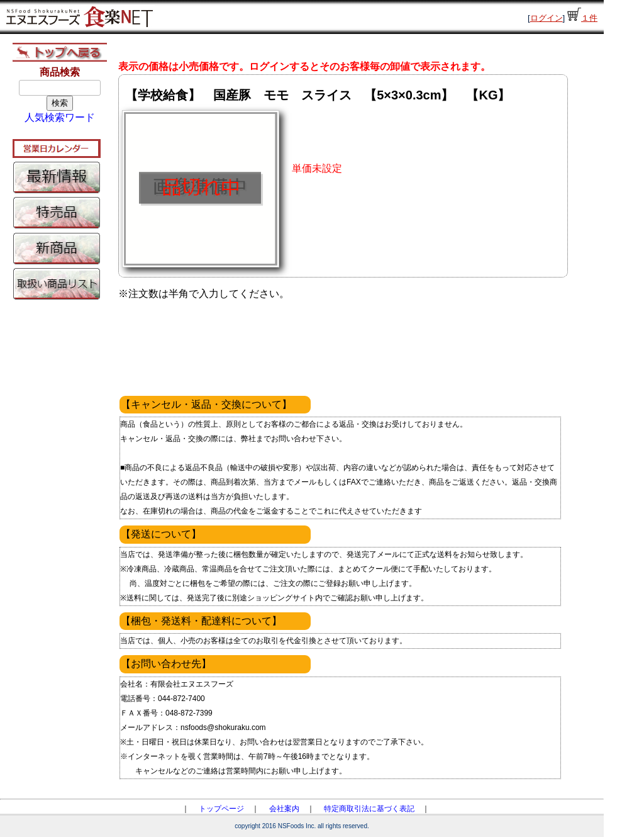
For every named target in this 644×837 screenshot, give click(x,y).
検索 (60, 103)
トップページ (221, 809)
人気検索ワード (60, 117)
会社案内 (284, 809)
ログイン (547, 18)
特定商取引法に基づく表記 (369, 809)
